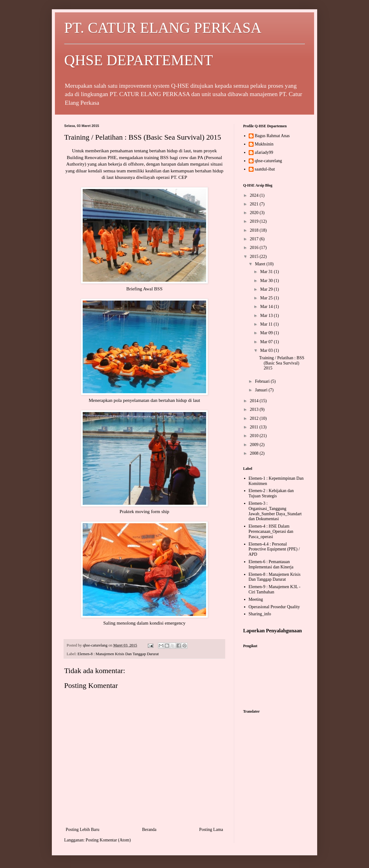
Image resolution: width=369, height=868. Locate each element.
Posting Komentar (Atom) (108, 840)
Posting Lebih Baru (83, 830)
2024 (255, 195)
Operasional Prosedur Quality (274, 607)
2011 (255, 427)
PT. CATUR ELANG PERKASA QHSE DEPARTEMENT (184, 44)
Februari (263, 381)
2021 (255, 204)
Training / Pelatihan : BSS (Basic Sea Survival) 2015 (282, 363)
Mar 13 (267, 316)
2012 (255, 418)
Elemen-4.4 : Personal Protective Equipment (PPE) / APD (274, 549)
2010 (255, 436)
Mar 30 (267, 281)
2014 (255, 401)
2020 (255, 213)
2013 (255, 409)
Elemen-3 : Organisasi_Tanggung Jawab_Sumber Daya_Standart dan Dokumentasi (275, 511)
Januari (262, 390)
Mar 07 (267, 342)
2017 (255, 239)
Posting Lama (211, 830)
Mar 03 (267, 350)
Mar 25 (267, 298)
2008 (255, 453)
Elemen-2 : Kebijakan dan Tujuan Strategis (271, 493)
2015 (255, 257)
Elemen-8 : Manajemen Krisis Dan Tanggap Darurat (118, 654)
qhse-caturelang (269, 161)
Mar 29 (267, 289)
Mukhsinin (264, 144)
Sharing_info (260, 614)
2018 (255, 230)
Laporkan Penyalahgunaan (272, 631)
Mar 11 (267, 324)
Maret (261, 264)
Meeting (256, 599)
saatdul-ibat (265, 169)
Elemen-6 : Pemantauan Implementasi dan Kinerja (271, 564)
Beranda (149, 830)
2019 (255, 221)
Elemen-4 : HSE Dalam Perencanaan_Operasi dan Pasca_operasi (271, 531)
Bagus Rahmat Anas (272, 136)
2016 (255, 248)
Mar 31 (267, 272)
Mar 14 (267, 307)
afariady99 (264, 152)
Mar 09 (267, 333)
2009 (255, 445)
